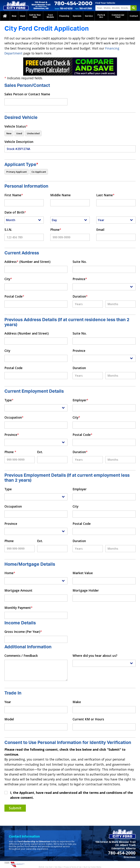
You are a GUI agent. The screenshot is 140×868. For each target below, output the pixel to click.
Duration (80, 296)
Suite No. (80, 262)
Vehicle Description (19, 142)
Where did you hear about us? (95, 656)
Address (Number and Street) (27, 262)
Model (9, 719)
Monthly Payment (18, 608)
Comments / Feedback (21, 656)
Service (89, 16)
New (14, 16)
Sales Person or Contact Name (27, 94)
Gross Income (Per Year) (23, 632)
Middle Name (60, 195)
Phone (56, 230)
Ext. (40, 452)
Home (10, 573)
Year (8, 702)
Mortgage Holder (86, 590)
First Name (14, 195)
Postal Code (14, 296)
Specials (77, 16)
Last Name (105, 195)
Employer (80, 400)
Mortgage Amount (18, 590)
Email (100, 230)
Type (9, 400)
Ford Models (50, 16)
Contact (134, 16)
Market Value (83, 573)
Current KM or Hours (88, 719)
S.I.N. (8, 230)
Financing (64, 16)
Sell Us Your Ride (35, 16)
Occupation (14, 417)
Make (77, 702)
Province (80, 279)
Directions (130, 857)
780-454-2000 (122, 853)
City (8, 279)
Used (22, 16)
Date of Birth (15, 212)
